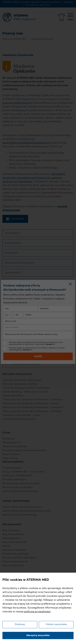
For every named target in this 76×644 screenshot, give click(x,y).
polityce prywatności (37, 612)
